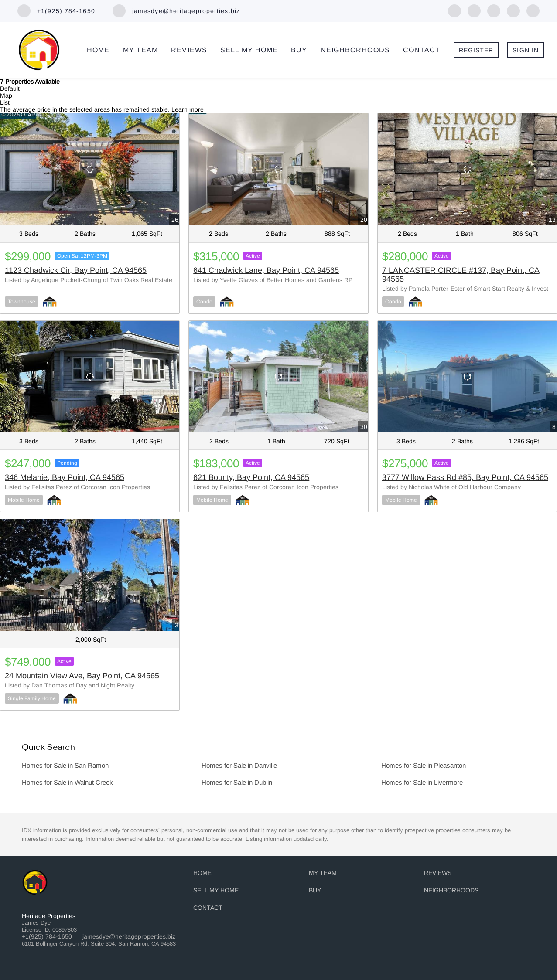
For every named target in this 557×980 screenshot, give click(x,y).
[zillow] (494, 10)
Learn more (188, 109)
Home (98, 50)
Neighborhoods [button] (355, 50)
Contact (422, 50)
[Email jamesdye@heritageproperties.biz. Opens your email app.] (176, 11)
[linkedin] (474, 10)
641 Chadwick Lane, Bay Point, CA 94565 (266, 270)
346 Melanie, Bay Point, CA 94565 (65, 477)
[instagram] (533, 10)
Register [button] (476, 50)
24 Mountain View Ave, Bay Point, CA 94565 (82, 676)
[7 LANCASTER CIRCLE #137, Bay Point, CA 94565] (467, 169)
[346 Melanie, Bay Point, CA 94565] (90, 377)
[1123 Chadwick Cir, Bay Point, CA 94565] (90, 169)
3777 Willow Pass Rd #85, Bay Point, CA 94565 (465, 477)
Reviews (189, 50)
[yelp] (513, 10)
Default (10, 88)
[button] (205, 875)
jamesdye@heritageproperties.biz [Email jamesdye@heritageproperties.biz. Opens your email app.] (129, 936)
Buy (299, 50)
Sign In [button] (526, 50)
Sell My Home (249, 50)
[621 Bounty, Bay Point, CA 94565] (278, 377)
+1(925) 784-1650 (47, 936)
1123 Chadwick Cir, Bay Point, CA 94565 (76, 270)
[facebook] (454, 10)
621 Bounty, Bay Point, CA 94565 (251, 477)
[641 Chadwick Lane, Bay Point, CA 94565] (278, 169)
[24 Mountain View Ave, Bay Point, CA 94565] (90, 575)
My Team (141, 50)
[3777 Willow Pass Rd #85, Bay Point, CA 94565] (467, 377)
